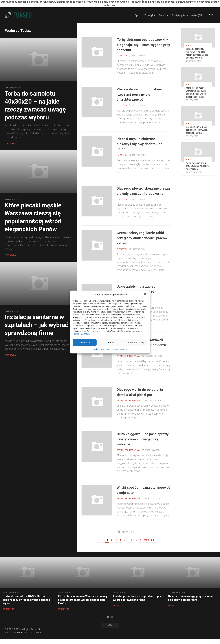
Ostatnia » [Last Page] (150, 545)
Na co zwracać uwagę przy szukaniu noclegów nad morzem (198, 166)
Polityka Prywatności (120, 349)
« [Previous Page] (98, 545)
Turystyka (150, 15)
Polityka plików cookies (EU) (187, 15)
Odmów (110, 343)
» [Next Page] (140, 545)
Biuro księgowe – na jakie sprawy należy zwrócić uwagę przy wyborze (143, 444)
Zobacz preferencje (135, 343)
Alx (40, 638)
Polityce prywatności (81, 334)
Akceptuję (85, 343)
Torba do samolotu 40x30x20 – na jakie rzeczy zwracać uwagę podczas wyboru (26, 605)
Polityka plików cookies (101, 349)
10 (130, 545)
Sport (138, 15)
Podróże (163, 15)
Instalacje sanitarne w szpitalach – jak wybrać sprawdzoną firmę (36, 325)
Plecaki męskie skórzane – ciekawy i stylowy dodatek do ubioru (143, 144)
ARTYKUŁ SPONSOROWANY (128, 361)
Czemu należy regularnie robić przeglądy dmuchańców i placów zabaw (144, 243)
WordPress (22, 638)
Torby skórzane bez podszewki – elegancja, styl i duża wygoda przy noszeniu (142, 45)
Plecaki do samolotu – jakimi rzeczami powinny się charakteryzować (142, 94)
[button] (145, 295)
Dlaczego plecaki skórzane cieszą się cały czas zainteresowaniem (141, 193)
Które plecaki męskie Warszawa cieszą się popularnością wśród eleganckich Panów (82, 605)
